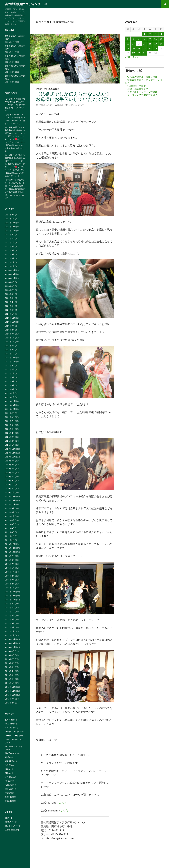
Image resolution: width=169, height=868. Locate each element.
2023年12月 (10, 318)
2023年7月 (10, 334)
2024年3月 (10, 306)
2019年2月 (10, 536)
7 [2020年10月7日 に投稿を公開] (139, 39)
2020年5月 (10, 477)
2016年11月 (10, 643)
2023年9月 (10, 326)
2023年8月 (10, 330)
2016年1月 (10, 683)
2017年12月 (10, 592)
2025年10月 (10, 231)
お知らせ (9, 720)
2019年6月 (10, 520)
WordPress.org (12, 830)
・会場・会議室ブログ (136, 89)
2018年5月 (10, 572)
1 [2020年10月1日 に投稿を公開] (144, 34)
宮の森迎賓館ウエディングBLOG (27, 4)
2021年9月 (10, 413)
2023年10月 (10, 322)
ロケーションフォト (14, 746)
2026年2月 (10, 215)
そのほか (9, 724)
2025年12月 (10, 223)
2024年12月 (10, 270)
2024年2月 (10, 310)
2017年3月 (10, 627)
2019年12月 (10, 496)
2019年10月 (10, 504)
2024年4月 (10, 302)
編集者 (60, 105)
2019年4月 (10, 528)
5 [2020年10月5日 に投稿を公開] (128, 39)
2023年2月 (10, 350)
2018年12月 (10, 544)
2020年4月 (10, 481)
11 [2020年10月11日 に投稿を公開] (161, 39)
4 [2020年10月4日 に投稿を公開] (161, 34)
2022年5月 (10, 381)
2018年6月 (10, 568)
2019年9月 (10, 508)
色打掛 (8, 797)
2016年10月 (10, 647)
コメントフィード (13, 826)
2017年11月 (10, 596)
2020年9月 (10, 461)
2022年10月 (10, 362)
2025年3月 (10, 258)
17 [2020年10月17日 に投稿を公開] (156, 44)
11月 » (135, 57)
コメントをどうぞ (76, 105)
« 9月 (127, 57)
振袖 (7, 769)
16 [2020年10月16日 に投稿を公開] (150, 44)
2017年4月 (10, 623)
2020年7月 (10, 469)
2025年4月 (10, 254)
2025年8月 (10, 238)
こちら (63, 802)
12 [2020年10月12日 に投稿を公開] (128, 44)
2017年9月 (10, 604)
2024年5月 (10, 298)
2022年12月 (10, 358)
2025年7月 (10, 242)
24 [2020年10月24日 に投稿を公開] (156, 48)
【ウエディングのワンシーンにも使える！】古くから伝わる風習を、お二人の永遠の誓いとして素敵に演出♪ (15, 186)
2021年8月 (10, 417)
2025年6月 (10, 246)
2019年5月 (10, 524)
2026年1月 (10, 219)
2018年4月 (10, 576)
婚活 (7, 757)
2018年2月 (10, 584)
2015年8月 (10, 703)
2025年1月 (10, 266)
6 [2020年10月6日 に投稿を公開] (133, 39)
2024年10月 (10, 278)
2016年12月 (10, 639)
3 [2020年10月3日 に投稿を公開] (156, 34)
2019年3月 (10, 532)
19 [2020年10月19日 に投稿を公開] (128, 48)
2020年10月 (10, 457)
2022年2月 (10, 393)
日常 (7, 773)
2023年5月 (10, 342)
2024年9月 (10, 282)
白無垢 (8, 785)
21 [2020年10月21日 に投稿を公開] (139, 48)
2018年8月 (10, 560)
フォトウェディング (14, 739)
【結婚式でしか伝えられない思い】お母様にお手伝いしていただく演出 (74, 96)
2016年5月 (10, 667)
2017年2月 (10, 631)
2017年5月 (10, 619)
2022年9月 (10, 365)
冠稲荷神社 (10, 753)
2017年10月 (10, 600)
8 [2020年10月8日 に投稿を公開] (144, 39)
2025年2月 (10, 262)
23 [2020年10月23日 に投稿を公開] (150, 48)
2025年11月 (10, 227)
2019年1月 (10, 540)
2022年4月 (10, 385)
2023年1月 (10, 354)
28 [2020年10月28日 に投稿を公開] (139, 53)
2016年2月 (10, 679)
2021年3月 (10, 437)
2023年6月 (10, 338)
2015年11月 (10, 691)
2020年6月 (10, 473)
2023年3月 (10, 346)
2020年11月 (10, 453)
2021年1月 (10, 445)
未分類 (8, 777)
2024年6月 (10, 294)
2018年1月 (10, 588)
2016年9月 (10, 651)
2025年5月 (10, 250)
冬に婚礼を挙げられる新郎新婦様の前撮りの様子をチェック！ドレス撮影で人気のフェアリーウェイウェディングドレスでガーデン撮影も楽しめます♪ (15, 136)
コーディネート (12, 735)
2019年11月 (10, 500)
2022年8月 (10, 369)
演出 (51, 89)
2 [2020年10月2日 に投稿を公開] (150, 34)
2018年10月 (10, 552)
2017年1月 (10, 635)
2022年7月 (10, 373)
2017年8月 (10, 608)
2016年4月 (10, 671)
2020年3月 (10, 485)
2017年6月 (10, 615)
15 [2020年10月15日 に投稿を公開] (144, 44)
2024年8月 (10, 286)
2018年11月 (10, 548)
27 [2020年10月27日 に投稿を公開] (133, 53)
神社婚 (8, 789)
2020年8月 (10, 465)
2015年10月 (10, 695)
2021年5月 (10, 429)
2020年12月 (10, 449)
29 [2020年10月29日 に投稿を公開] (144, 53)
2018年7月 (10, 564)
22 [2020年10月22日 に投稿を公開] (144, 48)
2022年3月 (10, 389)
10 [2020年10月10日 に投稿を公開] (156, 39)
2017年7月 (10, 611)
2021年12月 (10, 401)
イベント (9, 728)
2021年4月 (10, 433)
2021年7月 (10, 421)
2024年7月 (10, 290)
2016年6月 (10, 663)
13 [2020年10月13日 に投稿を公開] (133, 44)
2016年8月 (10, 655)
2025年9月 (10, 235)
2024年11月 (10, 274)
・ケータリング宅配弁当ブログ (141, 95)
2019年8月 (10, 512)
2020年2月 (10, 488)
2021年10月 (10, 409)
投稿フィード (11, 822)
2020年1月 (10, 492)
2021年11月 (10, 405)
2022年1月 (10, 397)
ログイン (9, 818)
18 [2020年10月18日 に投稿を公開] (161, 44)
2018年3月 (10, 580)
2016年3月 (10, 675)
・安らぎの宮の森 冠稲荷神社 (141, 77)
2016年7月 (10, 659)
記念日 (56, 89)
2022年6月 (10, 377)
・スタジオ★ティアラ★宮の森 (141, 92)
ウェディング (42, 89)
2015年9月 (10, 699)
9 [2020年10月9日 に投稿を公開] (150, 39)
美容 (7, 793)
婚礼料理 (9, 761)
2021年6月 (10, 425)
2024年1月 (10, 314)
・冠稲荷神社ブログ (135, 86)
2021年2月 (10, 441)
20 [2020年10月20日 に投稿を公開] (133, 48)
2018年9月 (10, 556)
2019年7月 (10, 516)
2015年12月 (10, 687)
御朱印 (8, 765)
